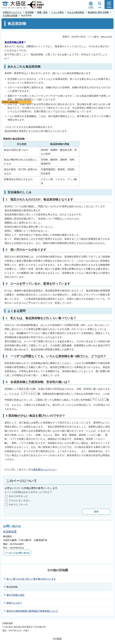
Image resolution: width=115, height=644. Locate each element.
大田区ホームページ (12, 12)
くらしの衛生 (57, 12)
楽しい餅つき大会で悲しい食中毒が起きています (31, 579)
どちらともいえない (20, 500)
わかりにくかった (18, 504)
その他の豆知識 (10, 15)
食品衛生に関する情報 (98, 12)
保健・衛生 (42, 12)
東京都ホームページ (44, 470)
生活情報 (29, 12)
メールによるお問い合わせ (17, 553)
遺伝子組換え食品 (15, 595)
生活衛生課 (10, 532)
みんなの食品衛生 (76, 12)
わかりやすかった (18, 496)
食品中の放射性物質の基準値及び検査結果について (32, 611)
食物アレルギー (14, 603)
